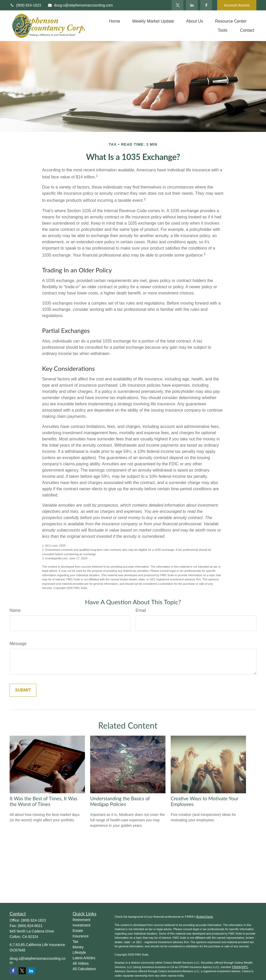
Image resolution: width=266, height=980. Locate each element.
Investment (82, 925)
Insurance (81, 936)
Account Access (237, 5)
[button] (115, 21)
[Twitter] (178, 5)
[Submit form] (23, 690)
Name (15, 610)
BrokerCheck (205, 917)
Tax (76, 942)
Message (18, 644)
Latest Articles (84, 958)
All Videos (81, 963)
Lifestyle (79, 952)
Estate (78, 931)
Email (141, 610)
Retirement (82, 920)
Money (78, 947)
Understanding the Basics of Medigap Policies (120, 801)
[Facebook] (206, 5)
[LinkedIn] (192, 5)
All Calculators (84, 969)
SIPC (245, 967)
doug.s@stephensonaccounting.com (80, 5)
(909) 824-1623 (25, 5)
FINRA (236, 967)
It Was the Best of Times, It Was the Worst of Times (44, 801)
